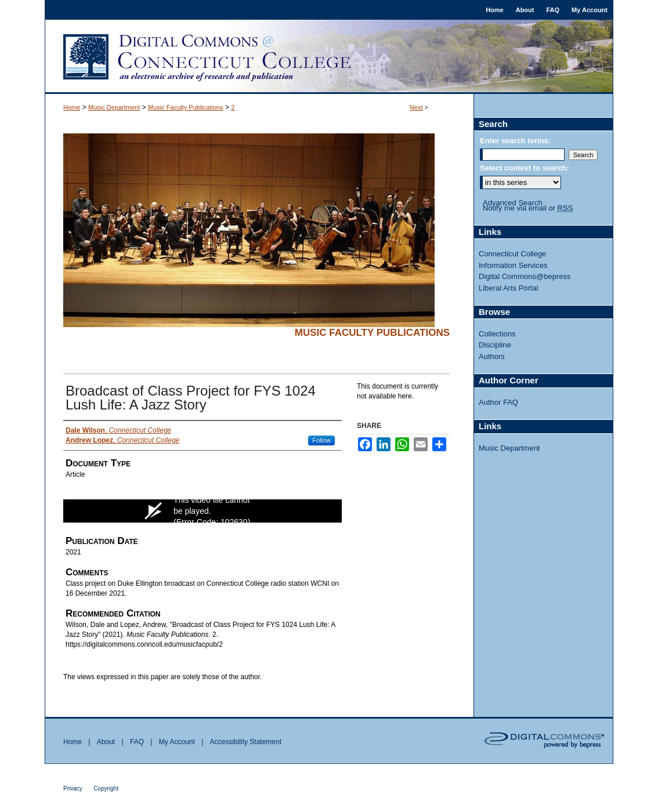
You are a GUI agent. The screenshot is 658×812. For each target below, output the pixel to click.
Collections (497, 334)
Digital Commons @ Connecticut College (329, 57)
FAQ (137, 742)
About (106, 742)
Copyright (106, 789)
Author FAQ (498, 402)
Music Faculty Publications (186, 107)
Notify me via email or (528, 208)
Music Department (114, 107)
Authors (492, 356)
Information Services (513, 265)
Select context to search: (525, 168)
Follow (321, 440)
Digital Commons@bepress (525, 276)
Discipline (495, 345)
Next (416, 107)
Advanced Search (513, 203)
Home (72, 107)
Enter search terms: (515, 141)
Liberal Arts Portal (509, 288)
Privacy (73, 789)
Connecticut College (512, 254)
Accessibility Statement (246, 742)
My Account (177, 742)
